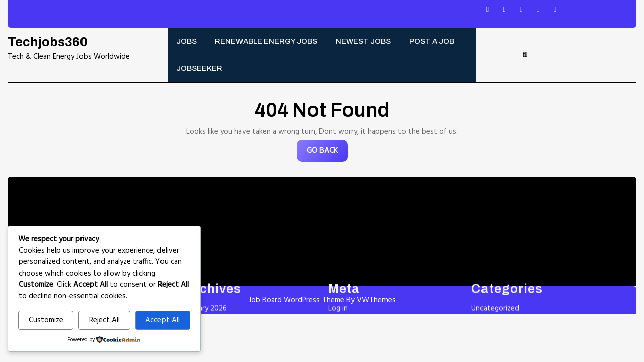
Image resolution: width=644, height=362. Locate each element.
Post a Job (432, 41)
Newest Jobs (363, 41)
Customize (46, 320)
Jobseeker (199, 68)
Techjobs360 (48, 42)
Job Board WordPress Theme (296, 300)
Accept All (163, 320)
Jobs (186, 41)
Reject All (104, 320)
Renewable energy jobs (266, 41)
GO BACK (327, 153)
